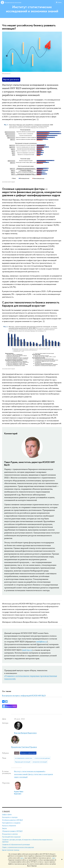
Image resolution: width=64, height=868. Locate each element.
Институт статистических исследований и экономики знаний (32, 9)
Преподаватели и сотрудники (11, 823)
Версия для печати (11, 79)
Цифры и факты (7, 814)
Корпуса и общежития (9, 826)
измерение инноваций (40, 762)
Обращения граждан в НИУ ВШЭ (12, 831)
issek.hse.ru (27, 650)
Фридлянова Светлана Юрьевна (24, 747)
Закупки (4, 828)
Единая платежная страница (11, 850)
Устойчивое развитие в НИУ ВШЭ (12, 820)
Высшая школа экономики (13, 2)
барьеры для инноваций (23, 762)
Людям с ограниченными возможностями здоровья (18, 847)
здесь (22, 858)
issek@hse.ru (42, 642)
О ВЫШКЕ (6, 811)
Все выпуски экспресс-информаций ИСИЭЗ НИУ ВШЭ (24, 695)
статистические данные (42, 758)
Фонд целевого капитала (10, 834)
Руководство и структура (10, 817)
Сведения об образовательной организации (16, 844)
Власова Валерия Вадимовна (25, 733)
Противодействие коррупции (11, 837)
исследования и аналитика (24, 758)
